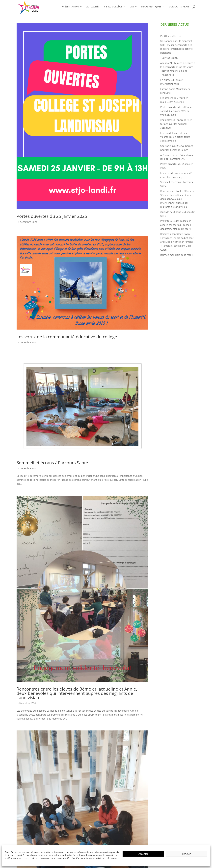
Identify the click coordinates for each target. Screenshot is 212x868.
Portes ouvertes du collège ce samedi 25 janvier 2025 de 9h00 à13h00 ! (177, 111)
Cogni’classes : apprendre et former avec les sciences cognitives (176, 124)
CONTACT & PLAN (179, 7)
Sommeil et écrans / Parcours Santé (52, 463)
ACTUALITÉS (93, 7)
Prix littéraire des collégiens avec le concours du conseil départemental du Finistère (176, 225)
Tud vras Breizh (169, 58)
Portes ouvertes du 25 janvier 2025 (52, 216)
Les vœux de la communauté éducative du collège (67, 337)
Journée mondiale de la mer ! (176, 255)
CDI (132, 7)
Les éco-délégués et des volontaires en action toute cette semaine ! (175, 137)
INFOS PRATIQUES (151, 7)
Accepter (143, 854)
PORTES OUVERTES (171, 36)
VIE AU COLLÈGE (113, 7)
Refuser (186, 854)
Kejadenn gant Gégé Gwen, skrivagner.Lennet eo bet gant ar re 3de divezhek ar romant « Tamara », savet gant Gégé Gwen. (177, 242)
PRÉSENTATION (70, 7)
